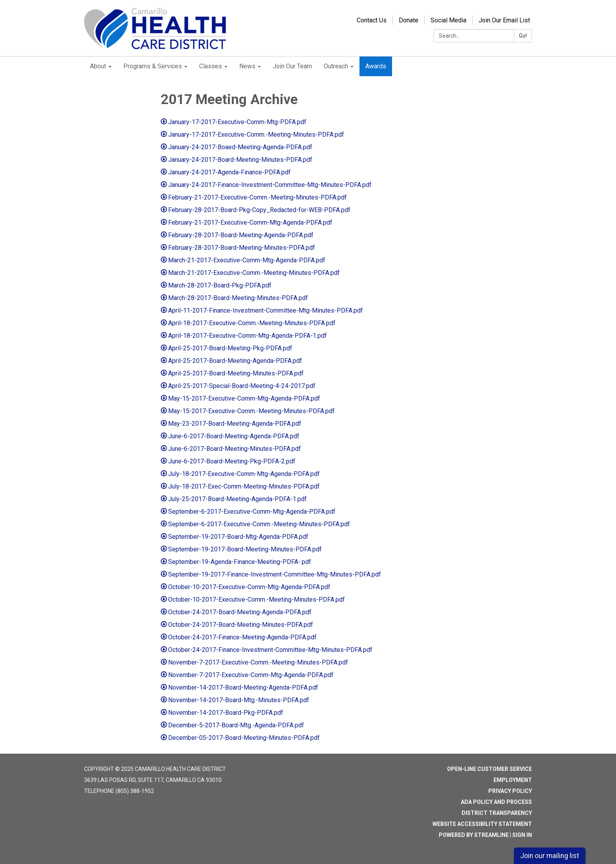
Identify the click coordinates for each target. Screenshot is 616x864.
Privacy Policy (510, 791)
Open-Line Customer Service (489, 769)
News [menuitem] (247, 66)
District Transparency (497, 813)
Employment (513, 780)
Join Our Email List (504, 20)
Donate (409, 20)
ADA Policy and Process (496, 802)
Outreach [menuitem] (336, 66)
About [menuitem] (98, 66)
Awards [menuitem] (376, 66)
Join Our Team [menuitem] (292, 66)
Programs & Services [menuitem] (153, 66)
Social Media (448, 20)
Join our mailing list (550, 856)
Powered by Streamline (474, 835)
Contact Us (372, 20)
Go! (523, 36)
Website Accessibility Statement (482, 824)
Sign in (522, 835)
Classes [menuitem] (211, 66)
